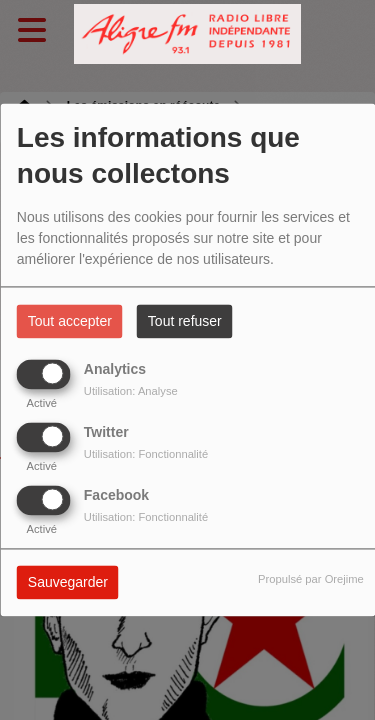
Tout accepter (70, 322)
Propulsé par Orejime (311, 580)
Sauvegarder (68, 583)
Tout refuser (185, 322)
